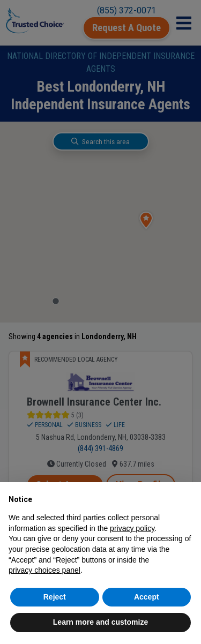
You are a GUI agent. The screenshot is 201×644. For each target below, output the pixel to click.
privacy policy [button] (132, 528)
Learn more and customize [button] (100, 622)
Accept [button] (147, 597)
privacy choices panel (44, 570)
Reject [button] (55, 597)
